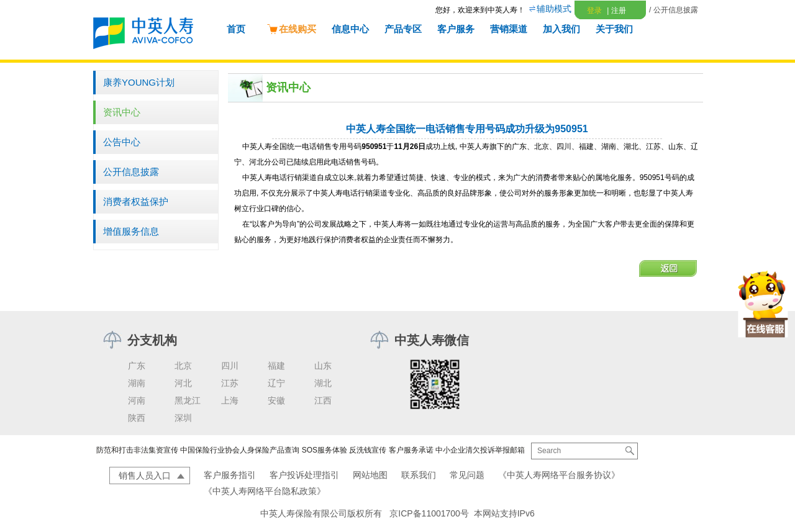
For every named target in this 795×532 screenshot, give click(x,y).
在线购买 (291, 29)
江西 (323, 400)
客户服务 (456, 29)
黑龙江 (188, 400)
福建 (276, 366)
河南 (137, 400)
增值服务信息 (131, 231)
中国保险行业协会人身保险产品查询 (240, 450)
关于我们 (614, 29)
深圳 (183, 418)
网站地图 (370, 475)
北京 (183, 366)
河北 (183, 383)
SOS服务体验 (325, 450)
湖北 (323, 383)
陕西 (137, 418)
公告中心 (122, 142)
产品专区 (403, 29)
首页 (236, 29)
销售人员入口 (145, 476)
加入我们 (561, 29)
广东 (137, 366)
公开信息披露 (131, 172)
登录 (594, 11)
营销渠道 (509, 29)
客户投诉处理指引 (304, 475)
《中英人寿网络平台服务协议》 (559, 475)
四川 (230, 366)
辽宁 (276, 383)
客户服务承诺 (411, 450)
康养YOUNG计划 (139, 82)
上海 (230, 400)
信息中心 (350, 29)
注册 (616, 11)
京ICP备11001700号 (429, 513)
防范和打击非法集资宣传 (137, 450)
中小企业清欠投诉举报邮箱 (480, 450)
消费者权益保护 (136, 201)
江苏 (230, 383)
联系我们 (419, 475)
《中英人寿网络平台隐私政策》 (265, 491)
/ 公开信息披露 (674, 10)
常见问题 (467, 475)
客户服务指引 (230, 475)
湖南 (137, 383)
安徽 (276, 400)
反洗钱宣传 (368, 450)
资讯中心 (122, 112)
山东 (323, 366)
